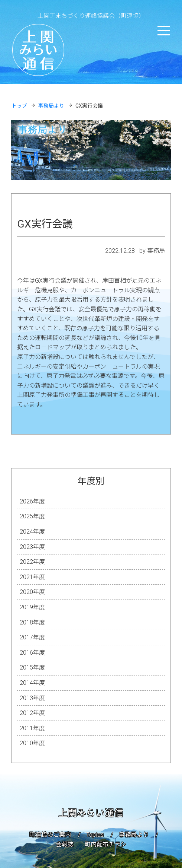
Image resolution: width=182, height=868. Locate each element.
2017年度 (32, 637)
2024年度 (32, 532)
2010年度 (32, 743)
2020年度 (32, 592)
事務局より (134, 835)
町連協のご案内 (50, 835)
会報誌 (65, 844)
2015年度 (32, 667)
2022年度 (32, 562)
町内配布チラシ (105, 844)
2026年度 (32, 501)
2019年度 (32, 607)
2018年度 (32, 622)
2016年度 (32, 653)
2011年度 (32, 728)
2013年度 (32, 698)
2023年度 (32, 547)
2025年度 (32, 516)
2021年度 (32, 577)
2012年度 (32, 713)
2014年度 (32, 683)
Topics (95, 835)
